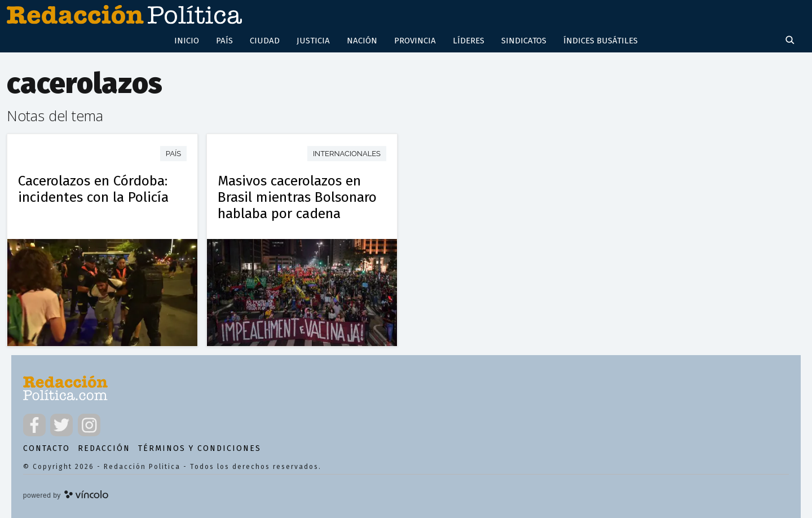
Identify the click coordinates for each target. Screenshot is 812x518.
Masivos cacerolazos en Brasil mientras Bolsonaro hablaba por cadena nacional (297, 205)
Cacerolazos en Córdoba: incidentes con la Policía (93, 189)
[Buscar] (791, 41)
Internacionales (347, 154)
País (173, 154)
